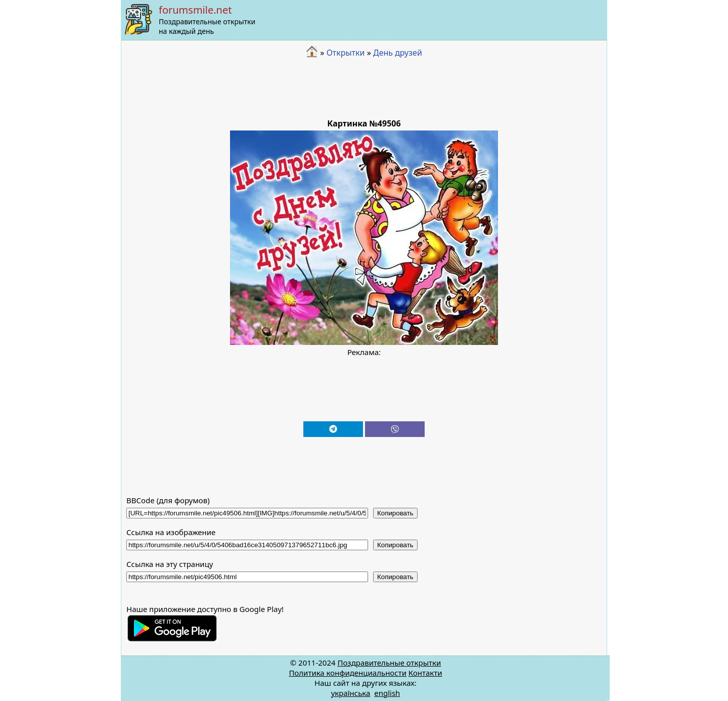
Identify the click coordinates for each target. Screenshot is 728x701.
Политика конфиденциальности (348, 673)
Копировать (395, 513)
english (387, 693)
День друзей (398, 53)
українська (351, 693)
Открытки (346, 53)
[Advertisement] (364, 89)
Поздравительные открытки (389, 663)
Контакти (425, 673)
